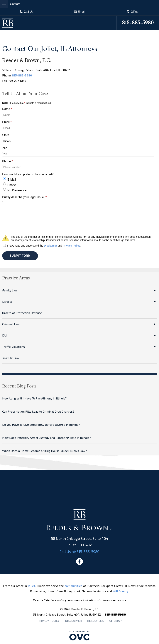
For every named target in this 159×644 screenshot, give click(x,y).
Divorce (7, 301)
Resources (95, 621)
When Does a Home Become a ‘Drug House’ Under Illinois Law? (45, 451)
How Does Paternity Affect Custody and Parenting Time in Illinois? (46, 438)
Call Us (27, 12)
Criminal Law (11, 324)
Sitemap (115, 621)
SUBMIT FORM (20, 256)
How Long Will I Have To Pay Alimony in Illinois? (34, 398)
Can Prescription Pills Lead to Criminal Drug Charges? (38, 411)
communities (73, 586)
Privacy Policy (71, 246)
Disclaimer (50, 246)
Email (79, 12)
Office (133, 12)
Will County (121, 591)
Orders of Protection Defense (22, 313)
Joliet (31, 586)
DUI (5, 335)
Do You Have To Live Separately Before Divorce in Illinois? (41, 425)
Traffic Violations (13, 347)
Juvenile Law (11, 358)
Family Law (10, 290)
